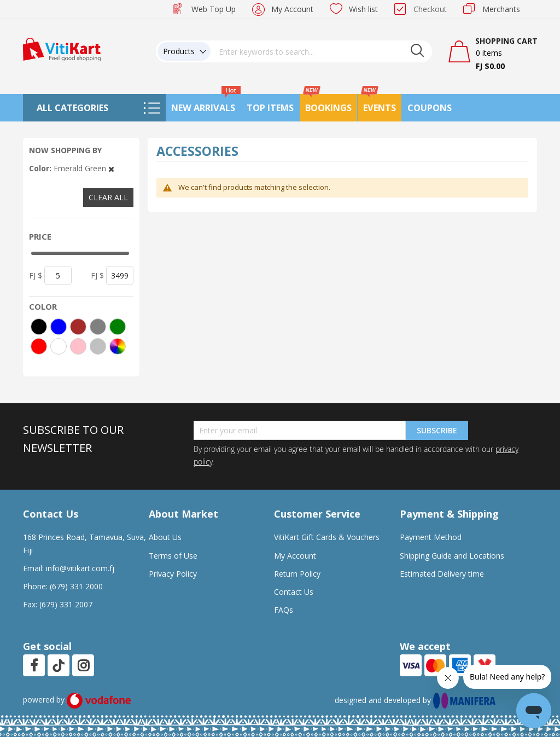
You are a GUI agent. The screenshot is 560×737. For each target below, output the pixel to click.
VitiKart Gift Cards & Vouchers (327, 537)
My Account (292, 9)
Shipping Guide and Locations (452, 556)
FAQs (284, 610)
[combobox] (322, 51)
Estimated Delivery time (442, 574)
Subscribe (437, 430)
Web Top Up (214, 9)
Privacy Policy (173, 574)
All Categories (72, 108)
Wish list (363, 9)
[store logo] (62, 48)
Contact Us (294, 592)
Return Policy (297, 574)
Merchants (501, 9)
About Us (165, 537)
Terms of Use (173, 556)
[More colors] (118, 346)
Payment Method (431, 537)
